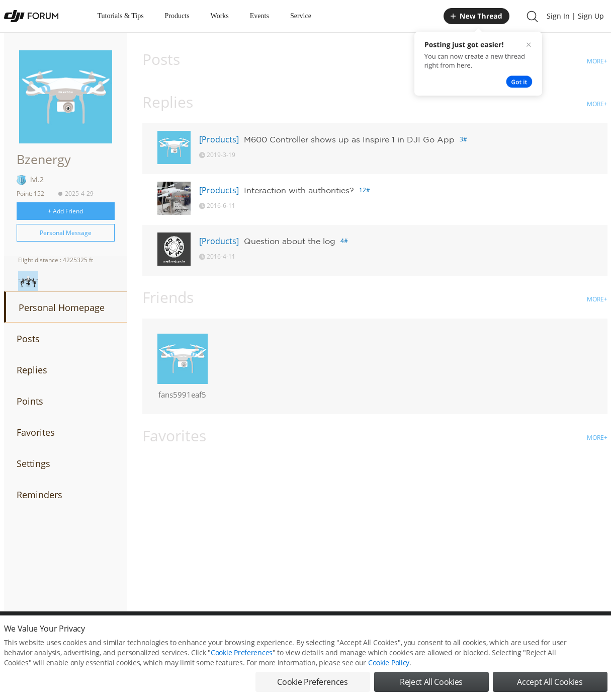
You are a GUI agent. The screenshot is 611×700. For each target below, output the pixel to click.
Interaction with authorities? (299, 190)
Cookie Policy (389, 674)
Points (30, 401)
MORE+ (597, 61)
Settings (33, 463)
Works (220, 16)
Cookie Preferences (242, 664)
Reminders (39, 495)
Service (301, 16)
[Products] (219, 139)
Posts (28, 339)
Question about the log (290, 241)
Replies (32, 370)
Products (177, 16)
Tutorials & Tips (121, 16)
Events (259, 16)
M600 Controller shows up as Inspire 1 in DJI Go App (349, 139)
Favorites (36, 432)
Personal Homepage (62, 307)
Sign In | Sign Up (575, 16)
